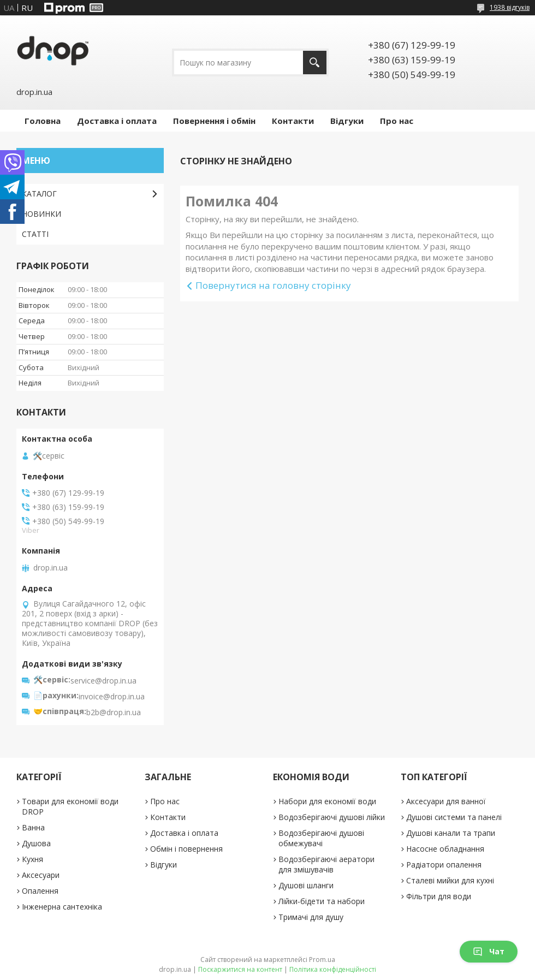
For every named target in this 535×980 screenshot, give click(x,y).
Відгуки (347, 121)
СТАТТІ (35, 234)
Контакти (293, 121)
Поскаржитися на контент (240, 969)
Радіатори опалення (444, 865)
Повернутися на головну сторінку (273, 285)
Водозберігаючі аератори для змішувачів (326, 864)
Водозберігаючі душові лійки (332, 817)
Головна (43, 121)
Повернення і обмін (214, 121)
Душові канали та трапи (451, 833)
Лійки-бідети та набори (322, 901)
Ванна (33, 827)
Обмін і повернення (186, 849)
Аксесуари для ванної (446, 801)
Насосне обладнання (445, 849)
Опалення (40, 891)
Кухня (32, 859)
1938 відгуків (510, 7)
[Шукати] (315, 63)
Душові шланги (306, 885)
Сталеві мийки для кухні (450, 880)
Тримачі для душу (311, 917)
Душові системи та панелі (454, 817)
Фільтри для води (439, 896)
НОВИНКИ (41, 214)
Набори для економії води (327, 801)
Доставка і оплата (117, 121)
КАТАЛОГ (39, 194)
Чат (489, 951)
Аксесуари (41, 875)
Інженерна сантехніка (62, 907)
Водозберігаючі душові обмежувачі (321, 838)
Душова (36, 843)
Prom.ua (322, 960)
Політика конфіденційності (333, 969)
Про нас (397, 121)
